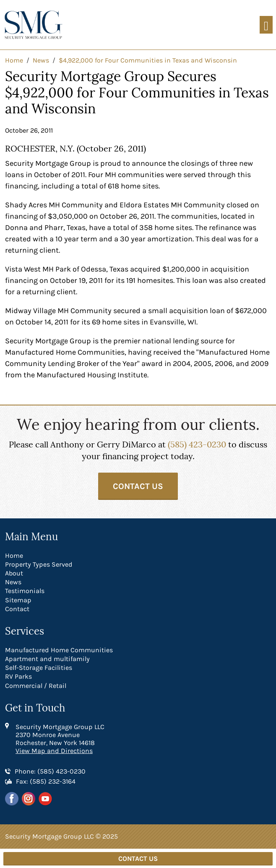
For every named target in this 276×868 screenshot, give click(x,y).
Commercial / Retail (36, 686)
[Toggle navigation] (266, 25)
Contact (17, 609)
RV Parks (18, 676)
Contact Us (138, 486)
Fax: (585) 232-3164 (46, 781)
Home (14, 556)
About (14, 573)
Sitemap (18, 600)
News (13, 582)
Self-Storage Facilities (39, 668)
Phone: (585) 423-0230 (50, 771)
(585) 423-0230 (197, 444)
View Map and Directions (54, 751)
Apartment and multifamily (47, 659)
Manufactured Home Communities (59, 650)
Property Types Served (39, 564)
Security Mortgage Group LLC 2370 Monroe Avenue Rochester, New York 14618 (60, 735)
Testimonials (25, 591)
